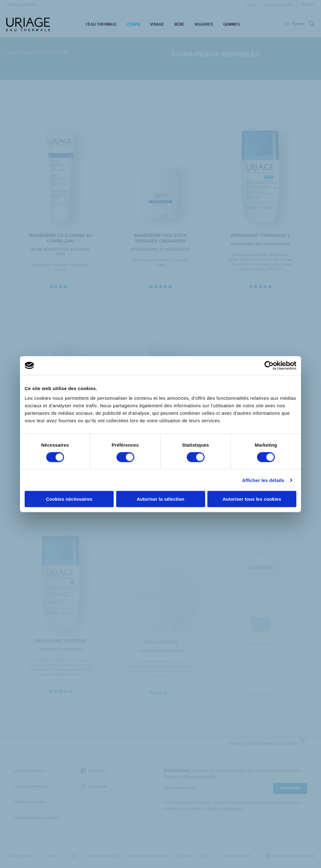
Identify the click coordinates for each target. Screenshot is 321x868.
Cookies (185, 856)
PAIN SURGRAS (160, 646)
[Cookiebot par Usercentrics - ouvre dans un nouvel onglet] (269, 365)
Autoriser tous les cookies (252, 499)
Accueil (12, 52)
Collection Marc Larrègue (36, 818)
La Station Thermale (31, 786)
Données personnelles (148, 856)
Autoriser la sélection (161, 499)
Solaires (204, 24)
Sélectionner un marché (290, 856)
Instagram (94, 787)
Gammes (232, 24)
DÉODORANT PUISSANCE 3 (260, 236)
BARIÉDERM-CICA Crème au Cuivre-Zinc (60, 238)
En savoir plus (232, 808)
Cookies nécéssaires (69, 499)
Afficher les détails (263, 480)
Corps (133, 24)
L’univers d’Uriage (21, 5)
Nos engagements (29, 771)
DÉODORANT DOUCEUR (60, 644)
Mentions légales (102, 856)
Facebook (93, 771)
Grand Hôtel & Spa (29, 802)
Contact (308, 5)
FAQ (73, 856)
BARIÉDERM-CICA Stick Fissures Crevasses (160, 238)
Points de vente (280, 5)
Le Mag (251, 5)
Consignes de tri (236, 856)
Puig (207, 856)
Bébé (179, 24)
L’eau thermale (101, 24)
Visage (157, 24)
